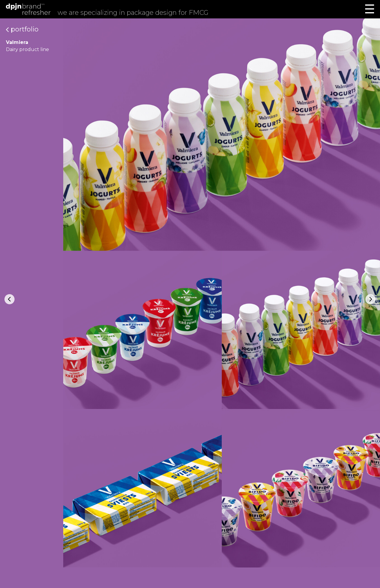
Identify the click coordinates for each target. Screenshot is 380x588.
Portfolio (22, 29)
